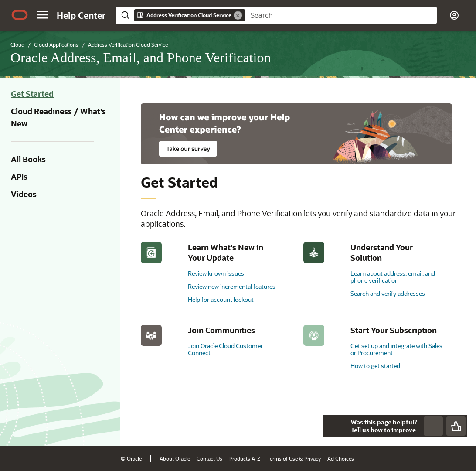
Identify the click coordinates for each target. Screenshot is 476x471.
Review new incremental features (232, 286)
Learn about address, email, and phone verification (393, 277)
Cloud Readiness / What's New (58, 117)
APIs (19, 177)
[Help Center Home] (81, 15)
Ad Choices (341, 458)
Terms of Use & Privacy (294, 458)
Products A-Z (245, 458)
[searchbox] (341, 15)
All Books (28, 159)
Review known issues (216, 273)
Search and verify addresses (388, 293)
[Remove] (238, 15)
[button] (43, 15)
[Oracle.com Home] (20, 15)
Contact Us (209, 458)
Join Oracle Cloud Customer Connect (225, 349)
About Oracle (175, 458)
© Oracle (131, 458)
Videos (24, 194)
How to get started (375, 366)
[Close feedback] (334, 426)
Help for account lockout (221, 299)
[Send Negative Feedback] (433, 426)
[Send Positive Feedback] (456, 426)
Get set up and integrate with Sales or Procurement (396, 349)
